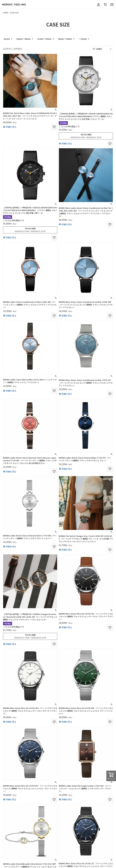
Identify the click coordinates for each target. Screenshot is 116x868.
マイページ (98, 5)
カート (105, 5)
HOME (6, 13)
